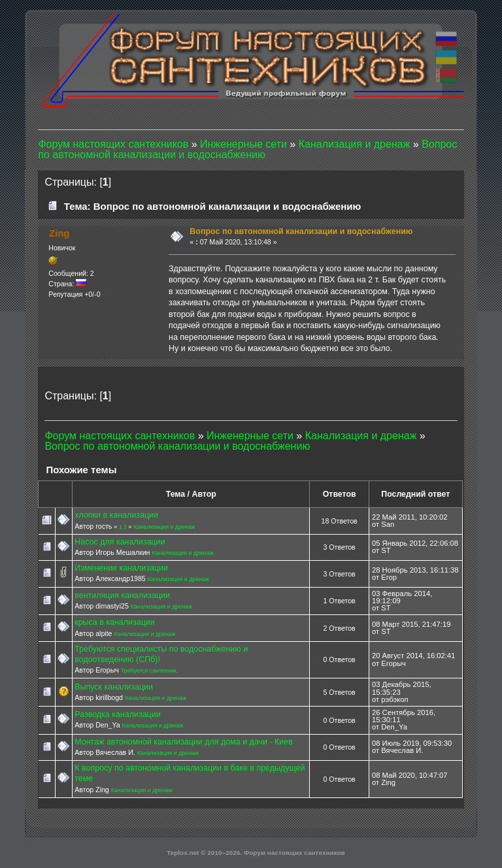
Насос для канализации (120, 542)
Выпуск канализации (114, 687)
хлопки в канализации (116, 515)
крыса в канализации (115, 622)
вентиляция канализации (122, 595)
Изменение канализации (121, 568)
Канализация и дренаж (164, 527)
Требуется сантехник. (149, 671)
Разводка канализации (117, 714)
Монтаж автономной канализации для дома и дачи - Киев (184, 742)
